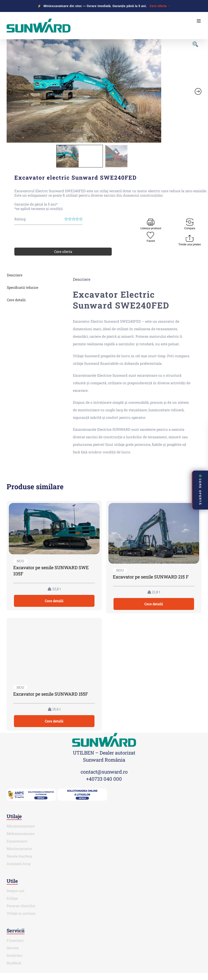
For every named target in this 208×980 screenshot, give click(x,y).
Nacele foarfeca (19, 856)
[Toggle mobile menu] (199, 21)
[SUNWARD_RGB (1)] (104, 735)
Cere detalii (16, 300)
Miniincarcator (19, 849)
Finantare (15, 940)
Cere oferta (63, 251)
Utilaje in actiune (21, 913)
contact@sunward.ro (104, 772)
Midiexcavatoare (21, 833)
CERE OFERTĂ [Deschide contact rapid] (200, 490)
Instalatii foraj (19, 864)
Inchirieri (14, 955)
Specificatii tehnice (23, 287)
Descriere (15, 275)
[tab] (32, 275)
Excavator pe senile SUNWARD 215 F (151, 577)
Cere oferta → (160, 6)
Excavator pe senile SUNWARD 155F (51, 694)
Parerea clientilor (21, 906)
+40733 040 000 (104, 779)
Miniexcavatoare (21, 826)
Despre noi (15, 891)
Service (13, 948)
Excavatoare (17, 841)
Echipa (12, 898)
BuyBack (14, 963)
